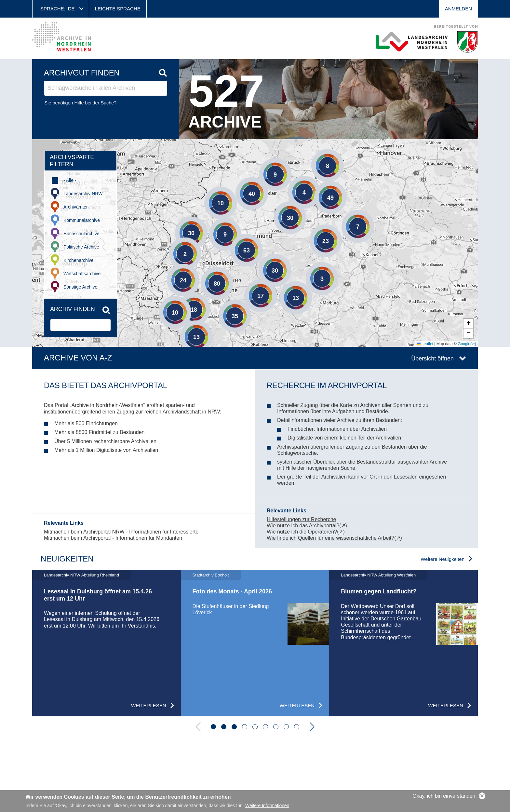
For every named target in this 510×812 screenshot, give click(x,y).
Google (464, 344)
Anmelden (458, 9)
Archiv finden (73, 309)
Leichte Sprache (118, 9)
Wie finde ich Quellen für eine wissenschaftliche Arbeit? (330, 538)
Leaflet (425, 344)
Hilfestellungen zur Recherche (301, 519)
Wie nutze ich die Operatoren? (302, 532)
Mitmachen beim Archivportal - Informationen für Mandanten (113, 538)
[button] (165, 303)
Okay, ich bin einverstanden (444, 796)
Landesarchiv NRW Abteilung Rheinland (81, 575)
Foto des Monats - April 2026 (232, 591)
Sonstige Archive (80, 287)
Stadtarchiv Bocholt (211, 575)
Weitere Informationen (267, 805)
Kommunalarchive (82, 220)
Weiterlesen (149, 705)
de (71, 9)
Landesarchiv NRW (83, 194)
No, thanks (482, 796)
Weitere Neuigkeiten (443, 559)
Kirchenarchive (79, 260)
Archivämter (76, 207)
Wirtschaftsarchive (82, 274)
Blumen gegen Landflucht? (379, 591)
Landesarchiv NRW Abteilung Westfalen (378, 575)
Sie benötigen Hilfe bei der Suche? (81, 103)
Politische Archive (81, 247)
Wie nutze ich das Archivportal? (303, 526)
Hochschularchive (81, 234)
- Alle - (70, 180)
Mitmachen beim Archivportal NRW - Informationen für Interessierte (121, 532)
